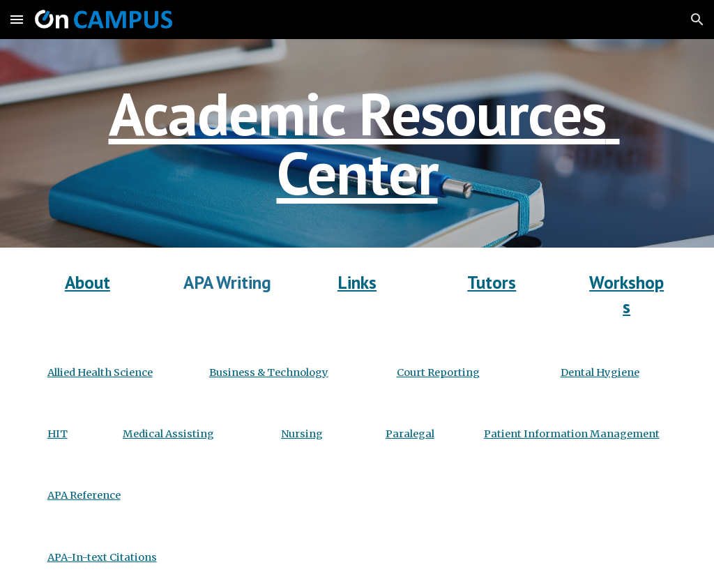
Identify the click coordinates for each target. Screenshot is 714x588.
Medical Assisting (168, 434)
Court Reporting (438, 372)
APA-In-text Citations (102, 557)
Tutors (492, 282)
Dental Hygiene (600, 372)
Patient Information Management (572, 434)
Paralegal (410, 434)
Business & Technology (269, 372)
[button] (17, 19)
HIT (58, 434)
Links (357, 282)
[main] (357, 143)
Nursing (302, 434)
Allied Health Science (100, 372)
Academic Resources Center (364, 143)
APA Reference (84, 495)
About (88, 282)
